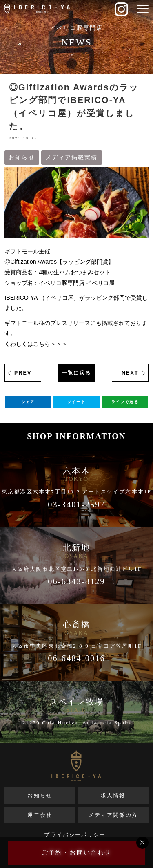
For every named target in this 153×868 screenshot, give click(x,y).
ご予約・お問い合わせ (76, 852)
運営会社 (40, 815)
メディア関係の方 (113, 815)
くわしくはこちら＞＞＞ (36, 344)
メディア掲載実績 (72, 157)
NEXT (130, 373)
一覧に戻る (76, 373)
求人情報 (113, 795)
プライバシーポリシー (75, 835)
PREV (23, 373)
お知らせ (22, 157)
